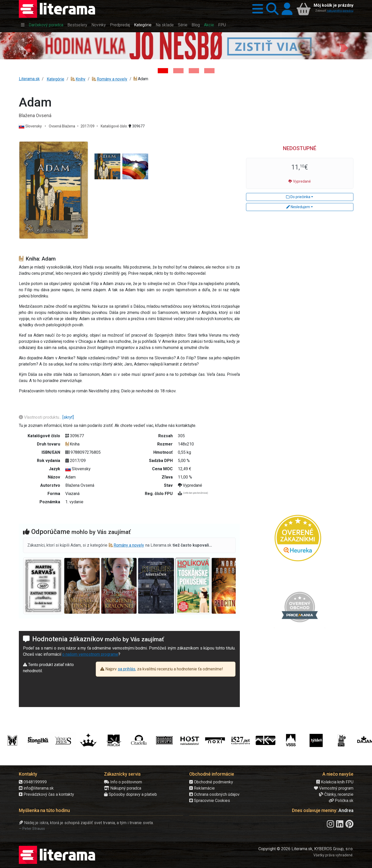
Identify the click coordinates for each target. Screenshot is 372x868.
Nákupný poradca (123, 788)
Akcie (209, 25)
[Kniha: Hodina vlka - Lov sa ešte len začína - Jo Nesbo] (163, 71)
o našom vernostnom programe (90, 654)
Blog (196, 25)
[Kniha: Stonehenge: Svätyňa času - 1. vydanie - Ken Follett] (209, 71)
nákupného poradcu (340, 11)
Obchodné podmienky (211, 782)
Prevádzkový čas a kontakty (46, 794)
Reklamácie (202, 788)
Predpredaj (120, 25)
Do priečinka (298, 197)
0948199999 (33, 782)
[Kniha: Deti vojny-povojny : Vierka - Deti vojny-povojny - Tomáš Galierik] (194, 71)
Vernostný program (334, 788)
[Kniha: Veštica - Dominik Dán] (178, 71)
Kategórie (143, 25)
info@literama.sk (36, 788)
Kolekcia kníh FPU (335, 782)
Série (183, 25)
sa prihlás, (127, 669)
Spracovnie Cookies (210, 801)
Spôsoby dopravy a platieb (130, 794)
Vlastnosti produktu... (41, 417)
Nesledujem (298, 207)
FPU (222, 25)
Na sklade (165, 25)
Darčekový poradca (46, 25)
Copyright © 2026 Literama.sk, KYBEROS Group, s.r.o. (306, 849)
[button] (256, 9)
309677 (137, 126)
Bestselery (77, 25)
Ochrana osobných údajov (214, 794)
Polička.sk (341, 801)
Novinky (99, 25)
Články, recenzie (336, 794)
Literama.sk (29, 79)
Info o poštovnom (123, 782)
